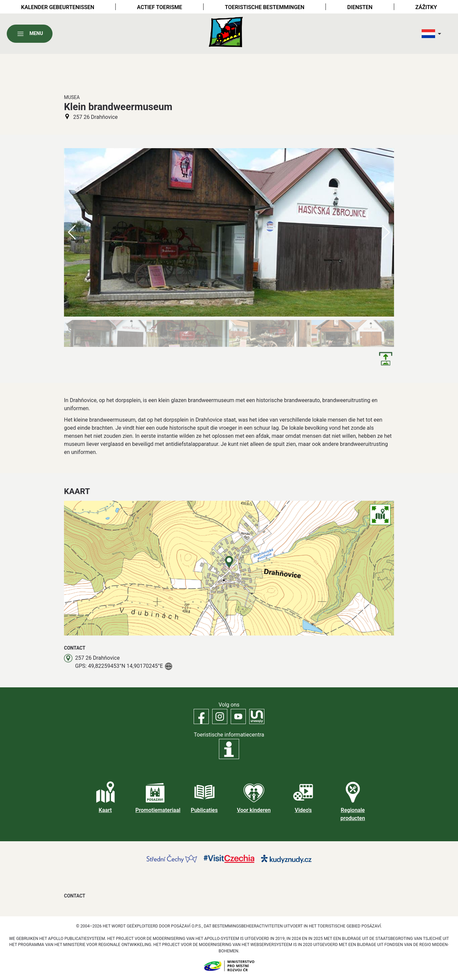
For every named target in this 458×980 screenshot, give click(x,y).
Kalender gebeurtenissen (58, 7)
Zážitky (426, 7)
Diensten (360, 7)
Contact (75, 896)
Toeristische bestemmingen (265, 7)
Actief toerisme (160, 7)
